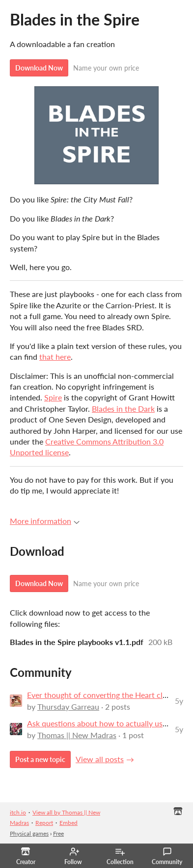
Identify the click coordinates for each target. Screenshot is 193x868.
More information (45, 521)
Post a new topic (40, 759)
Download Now (39, 68)
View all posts (100, 759)
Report (44, 823)
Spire (53, 397)
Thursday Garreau (68, 707)
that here (55, 357)
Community (167, 856)
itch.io (18, 812)
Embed (69, 823)
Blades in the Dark (123, 409)
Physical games (29, 833)
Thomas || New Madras (77, 735)
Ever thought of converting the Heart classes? (106, 695)
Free (58, 833)
